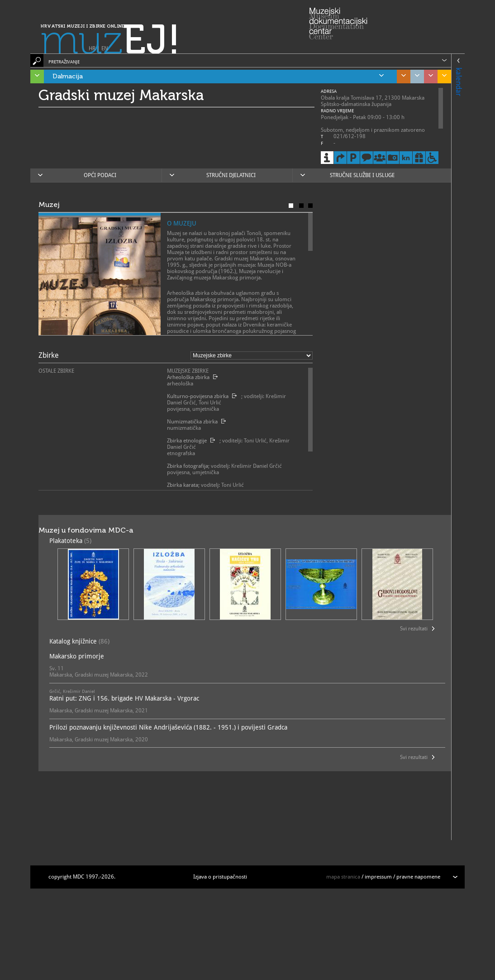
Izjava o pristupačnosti (220, 877)
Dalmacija (218, 77)
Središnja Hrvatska (401, 77)
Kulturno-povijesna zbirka (198, 396)
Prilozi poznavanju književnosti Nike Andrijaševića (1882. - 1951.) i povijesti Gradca (168, 727)
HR (92, 48)
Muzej (291, 206)
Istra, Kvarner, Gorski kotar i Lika (35, 77)
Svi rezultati (414, 629)
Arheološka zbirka (188, 377)
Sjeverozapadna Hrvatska (428, 77)
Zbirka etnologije (187, 441)
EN (105, 48)
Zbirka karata (183, 485)
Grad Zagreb (415, 77)
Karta (310, 206)
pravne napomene (418, 877)
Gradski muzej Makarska (121, 95)
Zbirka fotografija (188, 466)
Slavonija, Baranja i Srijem (442, 77)
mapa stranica (343, 877)
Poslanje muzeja (301, 206)
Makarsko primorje (77, 656)
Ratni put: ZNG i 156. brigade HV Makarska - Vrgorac (124, 698)
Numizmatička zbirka (192, 422)
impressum (378, 877)
